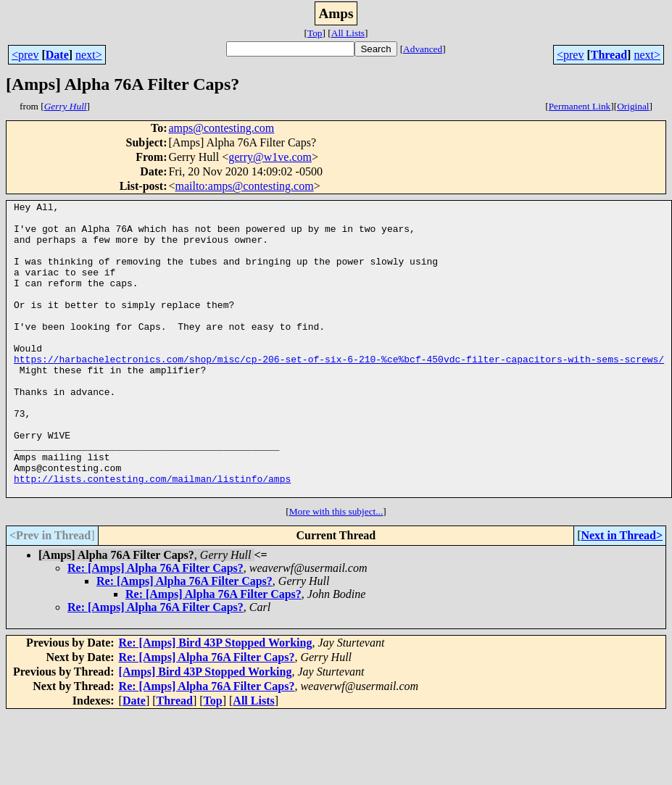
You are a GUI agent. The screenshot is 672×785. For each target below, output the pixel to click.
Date (57, 55)
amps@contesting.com (221, 128)
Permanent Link (580, 106)
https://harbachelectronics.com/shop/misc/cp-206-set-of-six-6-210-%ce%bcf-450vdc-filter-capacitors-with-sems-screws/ (339, 391)
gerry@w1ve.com (270, 157)
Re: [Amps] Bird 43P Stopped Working (216, 701)
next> (89, 55)
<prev (25, 55)
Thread (609, 55)
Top (315, 33)
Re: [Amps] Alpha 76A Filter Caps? (155, 627)
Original (633, 106)
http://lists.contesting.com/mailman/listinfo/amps (152, 535)
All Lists (348, 33)
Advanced (423, 49)
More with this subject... (336, 570)
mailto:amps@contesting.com (244, 186)
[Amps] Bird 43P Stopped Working (206, 730)
